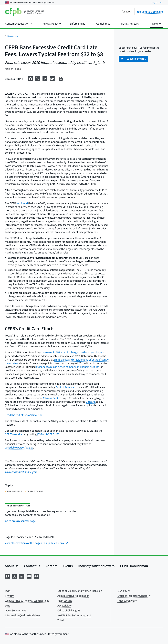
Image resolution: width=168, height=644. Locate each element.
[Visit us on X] (15, 576)
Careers (52, 566)
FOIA (8, 591)
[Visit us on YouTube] (29, 576)
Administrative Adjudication (73, 596)
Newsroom (13, 36)
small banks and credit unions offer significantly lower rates (57, 362)
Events (68, 566)
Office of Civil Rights (69, 611)
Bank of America (65, 387)
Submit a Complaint (150, 12)
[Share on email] (52, 78)
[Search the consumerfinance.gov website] (126, 12)
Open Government (15, 611)
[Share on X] (38, 78)
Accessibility (64, 606)
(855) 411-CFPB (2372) (49, 434)
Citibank (91, 402)
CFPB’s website (14, 434)
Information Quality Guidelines (23, 616)
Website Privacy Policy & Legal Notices (27, 601)
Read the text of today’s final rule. (24, 415)
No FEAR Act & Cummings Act (74, 616)
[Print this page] (61, 79)
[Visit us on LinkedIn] (22, 576)
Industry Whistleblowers (96, 566)
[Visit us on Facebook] (7, 576)
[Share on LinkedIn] (45, 78)
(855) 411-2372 (157, 3)
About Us (12, 566)
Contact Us (32, 566)
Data (8, 606)
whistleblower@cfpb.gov (19, 448)
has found (22, 203)
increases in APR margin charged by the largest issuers (73, 353)
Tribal (61, 620)
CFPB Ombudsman (134, 566)
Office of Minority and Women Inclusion (80, 591)
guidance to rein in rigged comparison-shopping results (68, 367)
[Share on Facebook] (31, 78)
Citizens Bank (51, 398)
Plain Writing (65, 601)
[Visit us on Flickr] (36, 576)
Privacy (9, 596)
